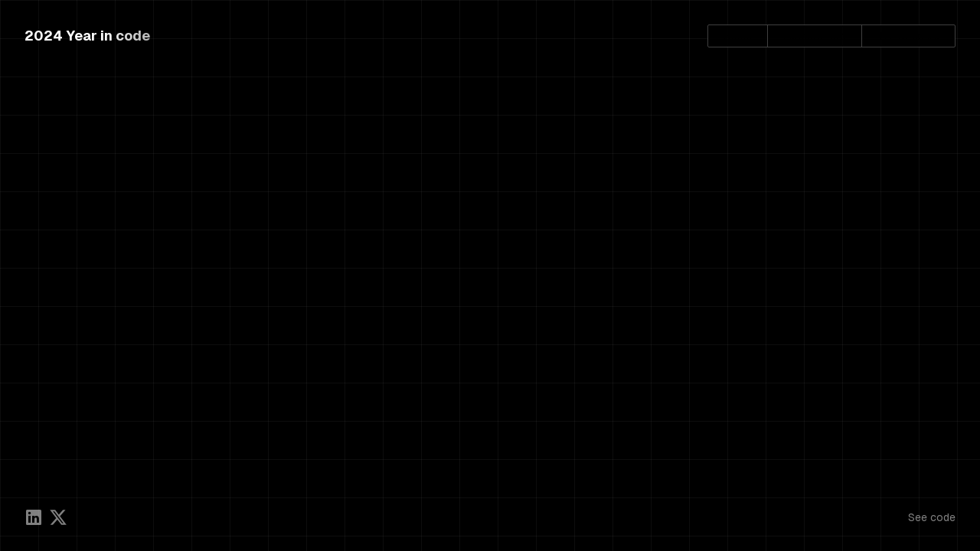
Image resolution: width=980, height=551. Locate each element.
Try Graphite (908, 36)
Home (738, 36)
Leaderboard (815, 36)
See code (932, 517)
